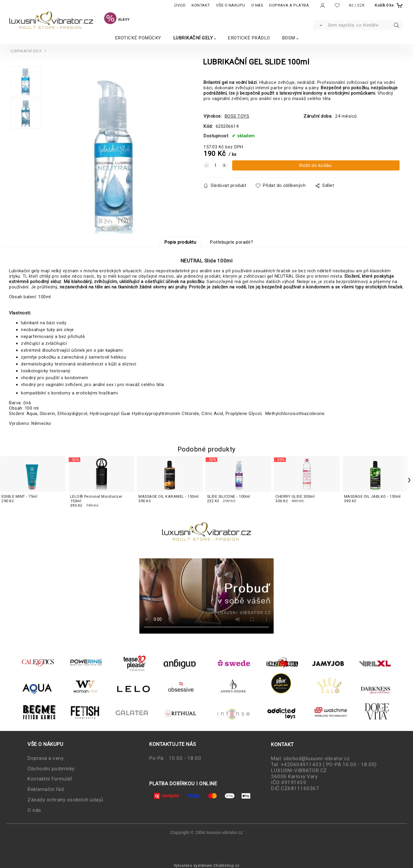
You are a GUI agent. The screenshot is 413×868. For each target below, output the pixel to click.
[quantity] (215, 165)
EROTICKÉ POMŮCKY (138, 38)
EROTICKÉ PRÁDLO (249, 38)
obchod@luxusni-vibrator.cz (317, 758)
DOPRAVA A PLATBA (289, 5)
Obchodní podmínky (51, 769)
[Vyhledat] (320, 25)
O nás (34, 810)
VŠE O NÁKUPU (231, 5)
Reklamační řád (46, 789)
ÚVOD (180, 5)
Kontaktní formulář (50, 779)
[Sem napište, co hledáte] (365, 25)
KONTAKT (201, 5)
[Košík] (388, 5)
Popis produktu (180, 242)
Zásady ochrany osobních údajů (65, 800)
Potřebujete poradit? (232, 242)
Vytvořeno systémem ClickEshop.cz (207, 865)
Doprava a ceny (46, 758)
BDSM (289, 38)
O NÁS (257, 5)
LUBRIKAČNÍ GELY (193, 38)
